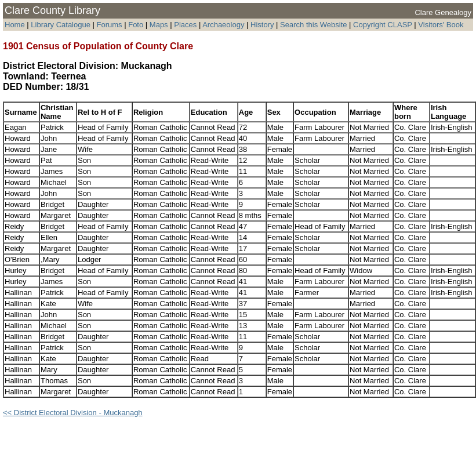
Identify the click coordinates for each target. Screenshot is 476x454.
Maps (159, 25)
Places (185, 25)
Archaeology (223, 25)
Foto (137, 25)
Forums (110, 25)
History (262, 25)
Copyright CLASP (383, 25)
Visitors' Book (441, 25)
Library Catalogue (61, 25)
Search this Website (313, 25)
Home (15, 25)
